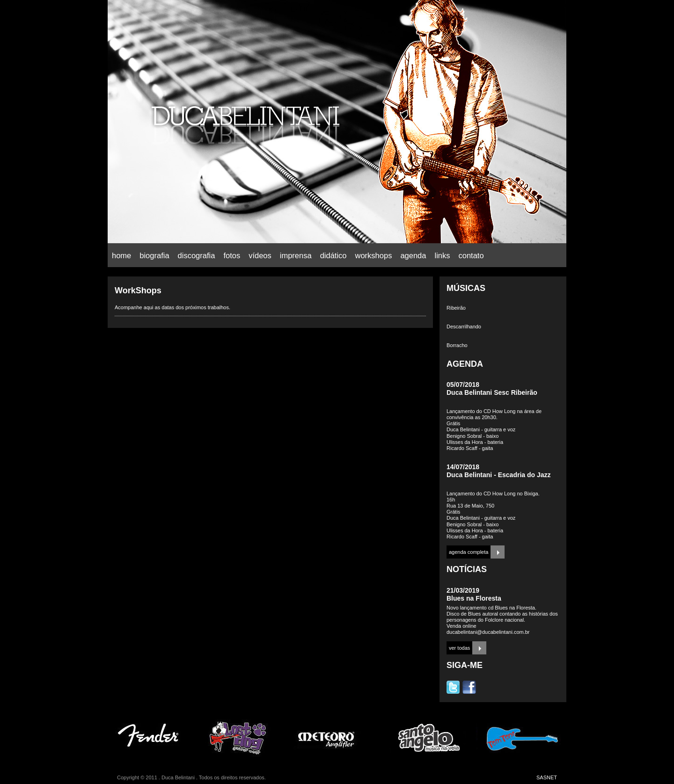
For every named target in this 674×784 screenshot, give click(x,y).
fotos (232, 255)
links (442, 255)
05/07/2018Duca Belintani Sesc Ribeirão (492, 388)
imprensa (296, 255)
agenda (413, 255)
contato (471, 255)
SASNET (547, 777)
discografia (197, 255)
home (121, 255)
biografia (154, 255)
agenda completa (469, 552)
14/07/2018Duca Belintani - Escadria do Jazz (499, 471)
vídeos (260, 255)
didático (333, 255)
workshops (374, 255)
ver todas (459, 648)
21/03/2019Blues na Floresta (474, 594)
